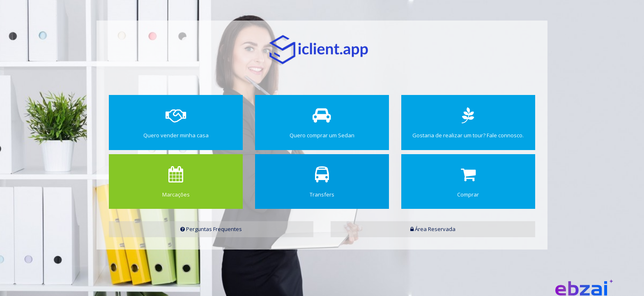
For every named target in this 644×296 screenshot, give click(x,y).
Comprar (468, 182)
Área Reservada (433, 229)
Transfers (322, 182)
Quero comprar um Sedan (322, 123)
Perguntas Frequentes (211, 229)
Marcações (176, 182)
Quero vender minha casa (176, 123)
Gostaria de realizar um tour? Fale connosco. (468, 123)
